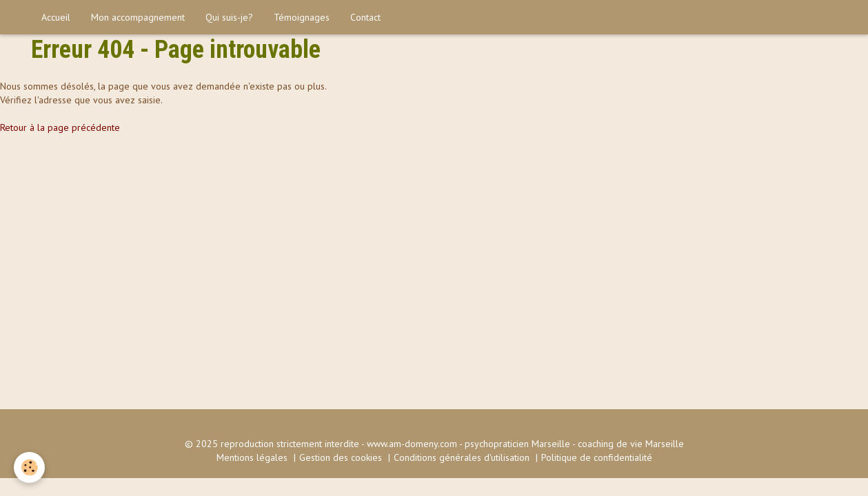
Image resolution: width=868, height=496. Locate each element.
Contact (365, 17)
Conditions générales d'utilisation (462, 457)
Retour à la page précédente (60, 127)
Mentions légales (252, 457)
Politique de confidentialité (597, 457)
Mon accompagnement (138, 17)
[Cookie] (29, 467)
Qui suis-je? (229, 17)
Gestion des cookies (341, 457)
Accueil (56, 17)
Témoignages (302, 17)
